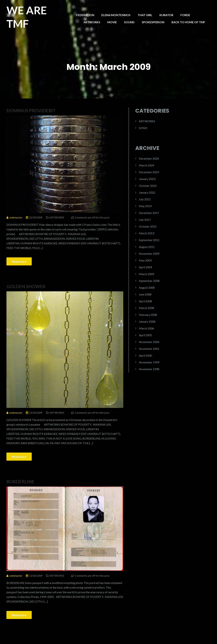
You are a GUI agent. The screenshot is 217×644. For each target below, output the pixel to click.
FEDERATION (85, 15)
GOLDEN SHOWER (26, 286)
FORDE (185, 15)
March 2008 (146, 308)
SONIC (143, 128)
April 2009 (145, 267)
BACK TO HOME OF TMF (188, 22)
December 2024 (149, 158)
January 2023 (147, 179)
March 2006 (146, 328)
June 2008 (145, 294)
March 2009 (146, 274)
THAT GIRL (145, 15)
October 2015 (148, 226)
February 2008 (148, 315)
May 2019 (145, 206)
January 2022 (147, 192)
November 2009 (149, 254)
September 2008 (149, 281)
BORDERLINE (20, 482)
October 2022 (148, 186)
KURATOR (166, 15)
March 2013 (146, 233)
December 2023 (149, 172)
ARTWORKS (92, 22)
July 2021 (145, 199)
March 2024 (146, 165)
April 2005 (145, 335)
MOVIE (112, 22)
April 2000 (145, 355)
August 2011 (147, 247)
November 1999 (149, 362)
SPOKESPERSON (153, 22)
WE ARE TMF (27, 17)
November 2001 (149, 349)
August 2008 (147, 288)
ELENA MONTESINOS (116, 15)
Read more (19, 261)
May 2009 (145, 260)
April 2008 (145, 301)
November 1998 (149, 369)
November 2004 (149, 342)
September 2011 (149, 240)
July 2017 (145, 220)
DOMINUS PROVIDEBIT (31, 110)
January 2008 (147, 321)
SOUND (129, 22)
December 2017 (149, 213)
